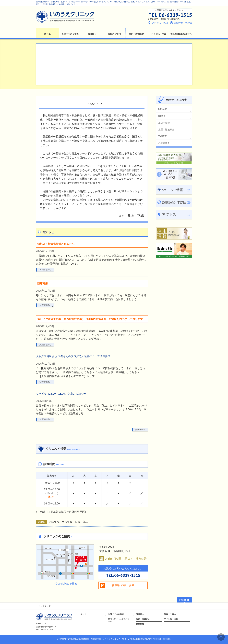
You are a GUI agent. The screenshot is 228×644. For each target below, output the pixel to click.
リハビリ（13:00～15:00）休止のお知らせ (61, 394)
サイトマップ (45, 606)
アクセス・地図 (171, 619)
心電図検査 (164, 143)
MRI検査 (163, 109)
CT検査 (162, 116)
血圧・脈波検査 (166, 129)
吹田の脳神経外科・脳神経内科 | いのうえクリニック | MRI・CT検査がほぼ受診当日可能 (113, 639)
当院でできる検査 (116, 614)
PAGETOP (185, 600)
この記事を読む (45, 270)
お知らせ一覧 (140, 429)
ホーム (83, 614)
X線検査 (162, 136)
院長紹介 (140, 614)
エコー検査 (164, 123)
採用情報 (140, 624)
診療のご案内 (170, 614)
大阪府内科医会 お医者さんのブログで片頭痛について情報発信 (73, 356)
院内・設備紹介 (143, 619)
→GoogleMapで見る (65, 584)
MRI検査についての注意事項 (119, 620)
